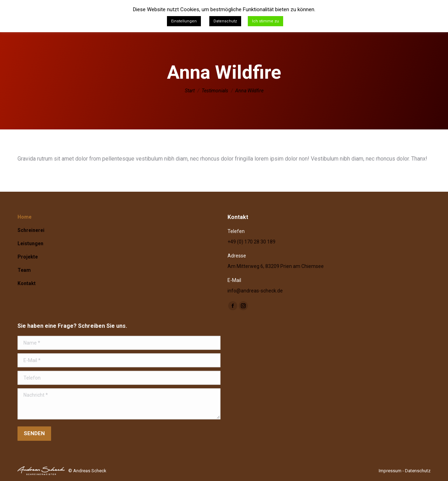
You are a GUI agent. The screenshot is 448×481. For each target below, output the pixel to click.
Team (24, 270)
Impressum (390, 471)
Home (24, 217)
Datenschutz (418, 471)
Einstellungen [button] (184, 21)
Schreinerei (31, 230)
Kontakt (27, 283)
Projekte (28, 257)
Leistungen (30, 243)
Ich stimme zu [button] (265, 21)
